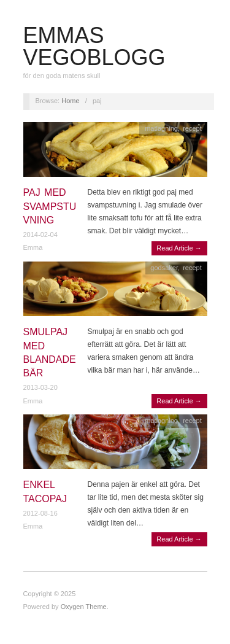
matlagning (161, 128)
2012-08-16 (40, 513)
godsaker (164, 268)
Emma (33, 247)
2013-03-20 (40, 387)
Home (70, 101)
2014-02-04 (40, 235)
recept (192, 128)
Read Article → (179, 248)
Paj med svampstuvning (50, 206)
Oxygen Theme (84, 607)
